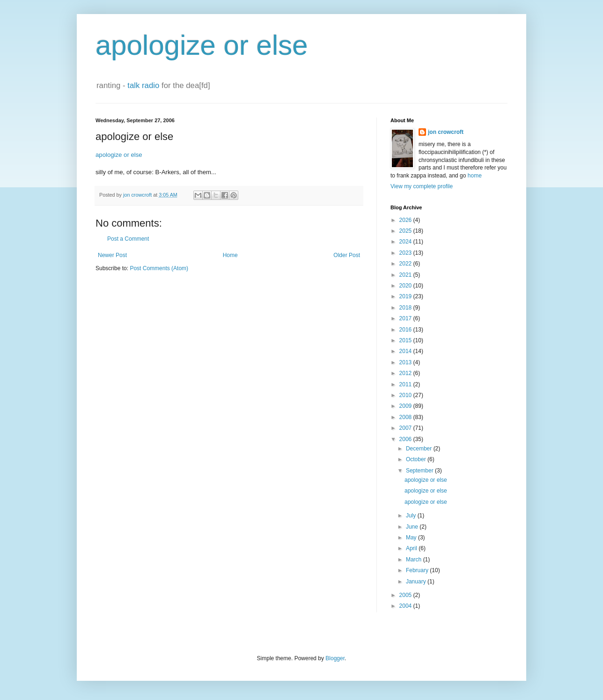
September (420, 471)
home (475, 176)
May (412, 538)
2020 (406, 286)
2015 (406, 340)
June (413, 527)
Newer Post (112, 255)
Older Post (347, 255)
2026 (406, 220)
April (412, 548)
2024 (406, 242)
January (417, 582)
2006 (406, 439)
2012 (406, 373)
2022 (406, 264)
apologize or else (202, 45)
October (417, 459)
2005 (406, 595)
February (418, 570)
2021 (406, 275)
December (420, 449)
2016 (406, 330)
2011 (406, 384)
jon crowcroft (446, 132)
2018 (406, 308)
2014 (406, 351)
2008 (406, 417)
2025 (406, 231)
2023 (406, 253)
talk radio (143, 85)
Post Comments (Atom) (159, 268)
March (415, 560)
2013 (406, 362)
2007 (406, 428)
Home (230, 255)
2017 (406, 318)
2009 (406, 406)
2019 (406, 296)
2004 (406, 606)
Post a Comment (128, 239)
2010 (406, 395)
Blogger (335, 658)
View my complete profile (422, 186)
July (412, 516)
